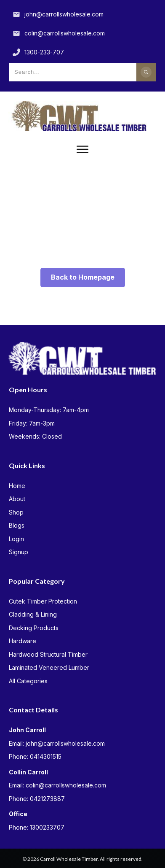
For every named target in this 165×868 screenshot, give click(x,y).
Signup (19, 552)
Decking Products (34, 628)
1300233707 (47, 827)
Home (17, 486)
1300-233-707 (44, 52)
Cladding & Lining (33, 614)
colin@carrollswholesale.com (65, 33)
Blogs (17, 525)
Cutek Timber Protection (43, 601)
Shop (16, 512)
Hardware (23, 641)
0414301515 (46, 756)
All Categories (28, 681)
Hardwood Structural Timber (48, 654)
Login (16, 539)
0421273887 (47, 799)
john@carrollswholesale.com (64, 14)
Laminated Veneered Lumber (49, 667)
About (17, 499)
